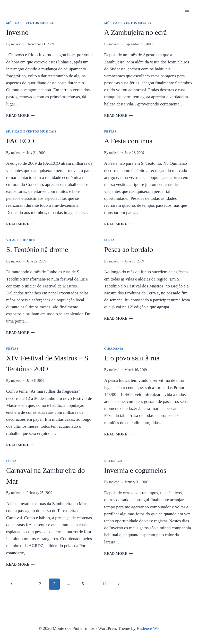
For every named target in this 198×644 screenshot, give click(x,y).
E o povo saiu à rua (132, 358)
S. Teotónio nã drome (37, 249)
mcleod (16, 44)
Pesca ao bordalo (129, 249)
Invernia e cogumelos (135, 470)
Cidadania (114, 349)
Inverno (17, 32)
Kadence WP (148, 628)
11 (105, 584)
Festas (110, 131)
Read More (20, 116)
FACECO (20, 141)
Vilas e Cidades (21, 240)
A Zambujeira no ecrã (136, 32)
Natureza (113, 461)
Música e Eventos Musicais (31, 23)
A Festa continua (128, 141)
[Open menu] (187, 10)
